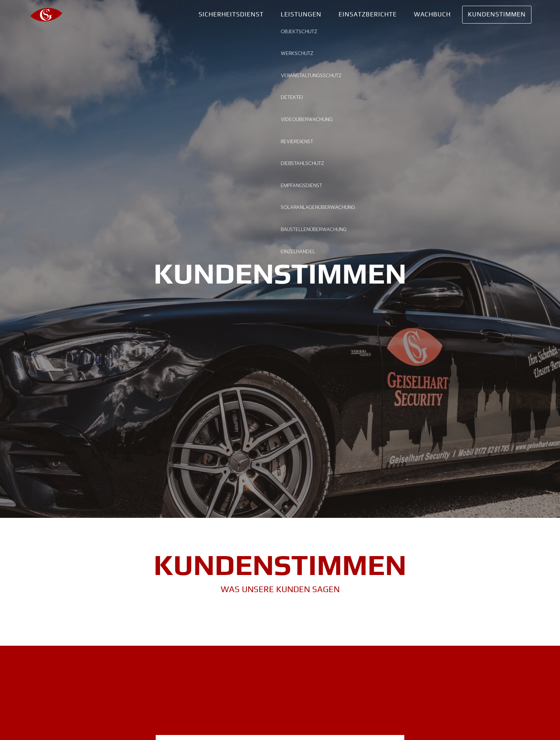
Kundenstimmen (497, 14)
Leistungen (301, 14)
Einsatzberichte (368, 14)
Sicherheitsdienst (231, 14)
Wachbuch (432, 14)
